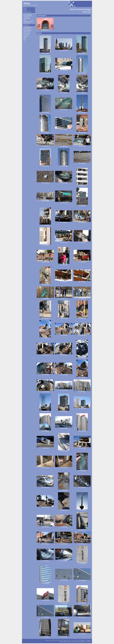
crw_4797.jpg (82, 132)
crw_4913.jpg (82, 509)
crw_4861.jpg (45, 354)
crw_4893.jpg (64, 490)
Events (89, 13)
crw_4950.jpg (45, 617)
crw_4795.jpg (45, 132)
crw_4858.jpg (45, 337)
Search (25, 10)
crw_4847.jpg (82, 281)
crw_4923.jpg (64, 560)
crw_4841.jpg (64, 264)
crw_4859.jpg (64, 335)
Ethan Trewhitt (86, 640)
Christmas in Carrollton (28, 21)
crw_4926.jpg (82, 563)
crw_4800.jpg (45, 146)
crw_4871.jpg (45, 391)
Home (25, 8)
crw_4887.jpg (64, 467)
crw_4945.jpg (82, 603)
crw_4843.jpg (45, 284)
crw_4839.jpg (82, 242)
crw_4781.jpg (64, 50)
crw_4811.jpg (45, 182)
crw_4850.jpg (45, 298)
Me (24, 40)
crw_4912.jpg (64, 509)
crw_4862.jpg (64, 354)
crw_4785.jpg (64, 70)
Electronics (26, 36)
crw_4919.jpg (64, 543)
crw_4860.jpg (82, 335)
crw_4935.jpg (64, 580)
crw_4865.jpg (45, 374)
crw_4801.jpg (64, 146)
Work (25, 39)
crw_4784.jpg (45, 72)
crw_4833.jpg (82, 222)
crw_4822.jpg (45, 200)
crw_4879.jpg (82, 408)
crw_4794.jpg (82, 112)
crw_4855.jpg (64, 318)
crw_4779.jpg (45, 53)
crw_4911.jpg (45, 507)
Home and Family (27, 30)
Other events (27, 23)
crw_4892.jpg (45, 487)
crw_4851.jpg (64, 298)
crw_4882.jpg (82, 431)
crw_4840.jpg (45, 261)
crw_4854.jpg (45, 318)
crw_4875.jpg (82, 391)
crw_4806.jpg (64, 165)
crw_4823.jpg (64, 202)
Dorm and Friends (27, 29)
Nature (25, 38)
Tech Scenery (26, 35)
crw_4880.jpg (45, 431)
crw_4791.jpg (45, 112)
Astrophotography (27, 27)
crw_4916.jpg (82, 529)
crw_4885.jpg (82, 447)
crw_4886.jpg (45, 467)
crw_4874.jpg (64, 389)
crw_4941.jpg (64, 603)
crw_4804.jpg (82, 145)
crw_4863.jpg (82, 357)
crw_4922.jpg (45, 560)
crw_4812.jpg (64, 182)
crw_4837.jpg (64, 242)
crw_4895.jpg (82, 487)
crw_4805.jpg (45, 165)
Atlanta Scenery (27, 32)
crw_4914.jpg (45, 526)
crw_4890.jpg (82, 470)
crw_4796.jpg (64, 129)
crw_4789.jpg (64, 92)
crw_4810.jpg (82, 163)
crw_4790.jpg (82, 92)
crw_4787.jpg (82, 72)
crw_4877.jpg (45, 411)
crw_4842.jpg (82, 261)
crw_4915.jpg (64, 526)
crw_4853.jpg (82, 298)
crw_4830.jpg (45, 225)
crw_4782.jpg (82, 53)
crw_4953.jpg (82, 617)
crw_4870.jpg (82, 377)
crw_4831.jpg (64, 222)
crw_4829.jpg (82, 205)
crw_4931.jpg (45, 583)
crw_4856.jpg (82, 318)
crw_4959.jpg (64, 636)
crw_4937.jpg (45, 600)
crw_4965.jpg (82, 633)
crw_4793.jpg (64, 109)
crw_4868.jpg (64, 374)
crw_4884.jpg (64, 450)
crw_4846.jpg (64, 281)
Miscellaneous (27, 33)
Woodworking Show (28, 14)
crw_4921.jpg (82, 543)
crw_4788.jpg (45, 89)
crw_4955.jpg (45, 636)
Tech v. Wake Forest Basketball (28, 16)
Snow (25, 20)
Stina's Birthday (27, 18)
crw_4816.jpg (82, 185)
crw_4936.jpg (82, 580)
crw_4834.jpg (45, 244)
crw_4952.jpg (64, 617)
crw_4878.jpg (64, 411)
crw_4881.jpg (64, 428)
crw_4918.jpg (45, 543)
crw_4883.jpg (45, 447)
